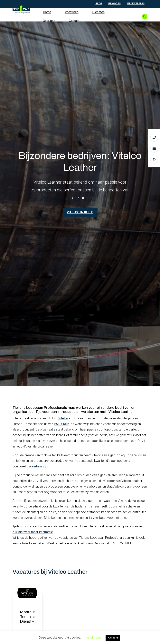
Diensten (98, 12)
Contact (74, 21)
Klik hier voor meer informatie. (33, 532)
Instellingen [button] (93, 638)
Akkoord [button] (113, 638)
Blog (99, 4)
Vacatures (72, 12)
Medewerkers (136, 4)
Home (47, 12)
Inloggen (114, 4)
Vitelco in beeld (80, 212)
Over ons (49, 21)
